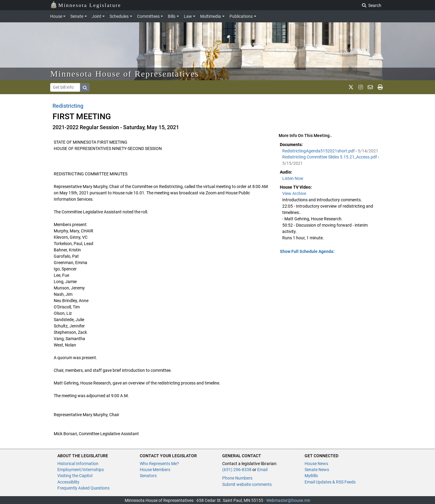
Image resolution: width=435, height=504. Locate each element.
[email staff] (370, 87)
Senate (77, 16)
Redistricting (68, 106)
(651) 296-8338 (237, 470)
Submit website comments (247, 484)
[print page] (380, 87)
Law (188, 16)
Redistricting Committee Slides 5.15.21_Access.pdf (330, 157)
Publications (241, 16)
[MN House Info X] (351, 87)
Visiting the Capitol (75, 476)
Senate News (317, 470)
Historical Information (78, 464)
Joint (97, 16)
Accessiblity (68, 482)
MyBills (311, 476)
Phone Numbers (237, 478)
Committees (148, 16)
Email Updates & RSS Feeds (330, 482)
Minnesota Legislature (86, 5)
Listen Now (293, 178)
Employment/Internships (81, 470)
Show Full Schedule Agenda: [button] (307, 251)
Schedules (119, 16)
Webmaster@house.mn (288, 500)
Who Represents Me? (159, 464)
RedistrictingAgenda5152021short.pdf (319, 151)
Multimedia (211, 16)
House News (316, 464)
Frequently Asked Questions (83, 488)
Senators (148, 476)
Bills (172, 16)
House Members (155, 470)
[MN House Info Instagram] (361, 87)
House (56, 16)
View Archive (294, 193)
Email (262, 470)
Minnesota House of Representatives (125, 74)
